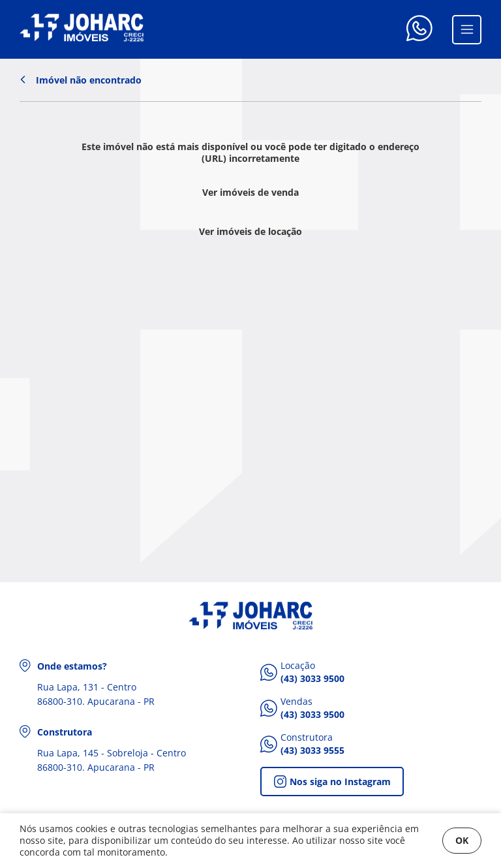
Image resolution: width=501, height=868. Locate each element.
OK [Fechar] (462, 840)
